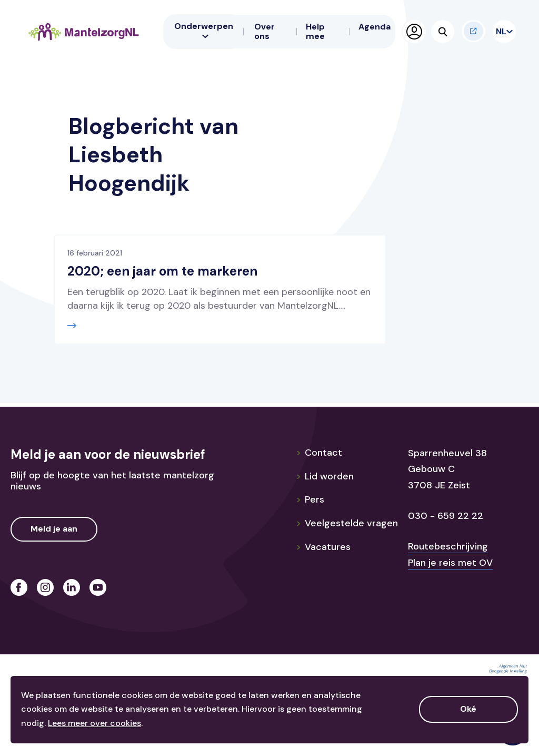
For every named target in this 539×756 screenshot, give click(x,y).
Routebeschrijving (448, 546)
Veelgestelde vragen (347, 523)
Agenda (375, 27)
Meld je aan (54, 529)
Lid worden (325, 476)
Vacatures (323, 547)
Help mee (315, 31)
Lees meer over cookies (94, 723)
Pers (310, 499)
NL (502, 31)
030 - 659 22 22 (446, 516)
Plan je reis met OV (450, 563)
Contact (319, 453)
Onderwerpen (204, 30)
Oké (468, 709)
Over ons (264, 31)
